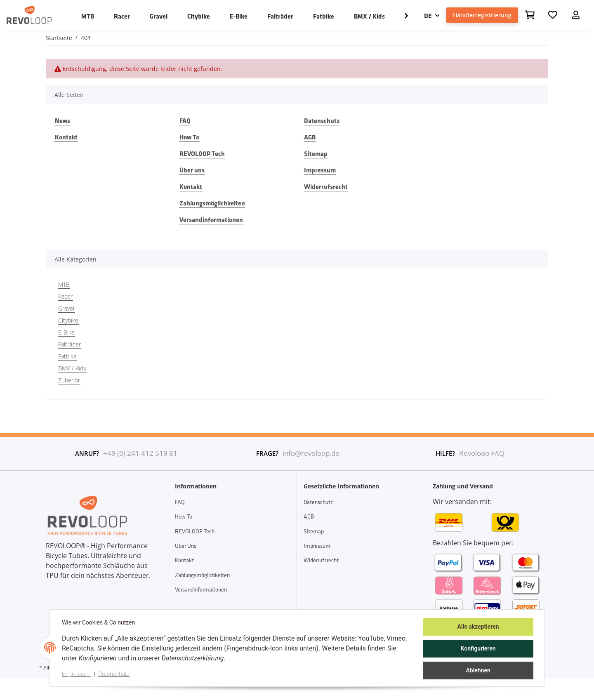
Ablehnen (477, 671)
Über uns (192, 170)
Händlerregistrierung (482, 15)
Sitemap (316, 153)
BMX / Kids (72, 368)
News (62, 120)
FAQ (185, 120)
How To (189, 137)
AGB (310, 137)
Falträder (70, 344)
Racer (65, 296)
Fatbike (67, 356)
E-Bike (66, 332)
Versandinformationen (211, 219)
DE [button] (428, 16)
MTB (64, 284)
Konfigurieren (477, 649)
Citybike (68, 320)
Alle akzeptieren (477, 628)
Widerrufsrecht (326, 186)
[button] (576, 15)
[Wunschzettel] (553, 15)
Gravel (66, 308)
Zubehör (69, 380)
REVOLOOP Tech (202, 153)
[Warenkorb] (530, 15)
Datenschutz (322, 120)
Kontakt (66, 137)
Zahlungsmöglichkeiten (212, 203)
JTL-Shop (550, 689)
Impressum (320, 170)
